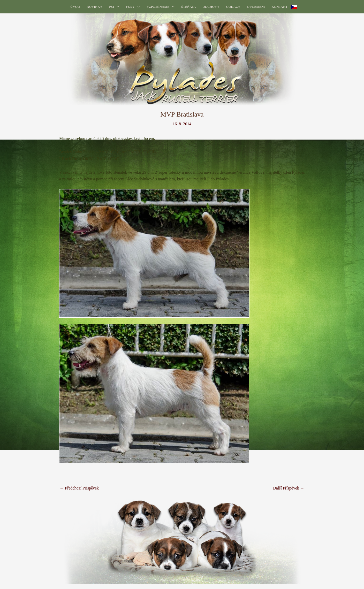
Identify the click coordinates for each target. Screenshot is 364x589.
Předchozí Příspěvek (79, 488)
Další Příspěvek (289, 488)
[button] (117, 7)
